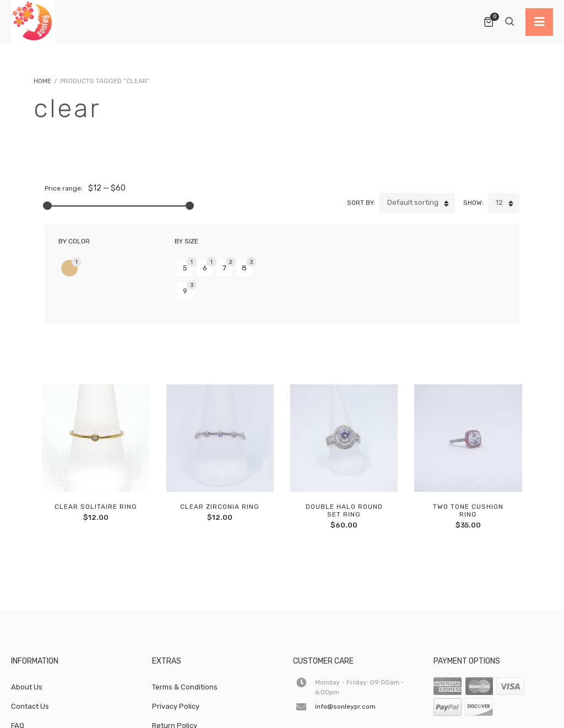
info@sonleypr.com (345, 670)
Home (42, 81)
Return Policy (175, 689)
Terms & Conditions (185, 651)
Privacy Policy (176, 670)
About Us (27, 651)
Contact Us (30, 670)
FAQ (18, 689)
